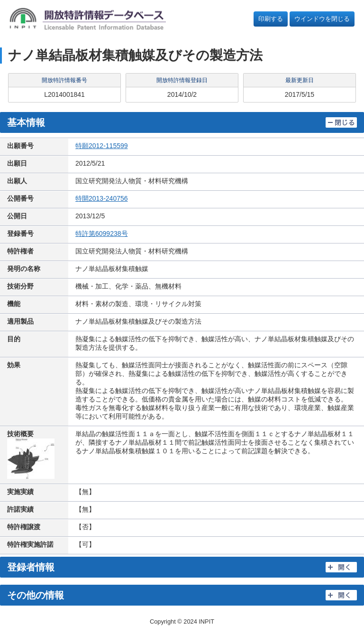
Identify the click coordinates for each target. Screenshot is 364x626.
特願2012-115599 (102, 146)
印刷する (271, 19)
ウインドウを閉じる (322, 19)
